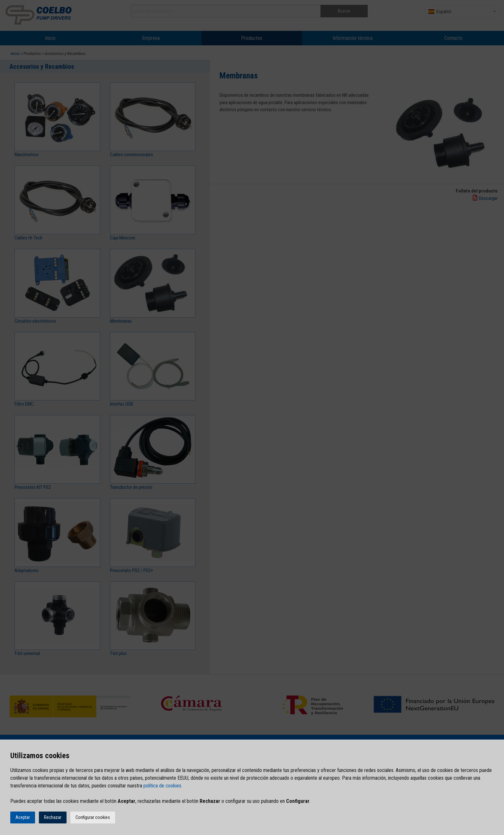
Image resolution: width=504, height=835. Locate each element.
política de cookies (162, 786)
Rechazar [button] (53, 817)
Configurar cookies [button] (93, 817)
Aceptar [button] (23, 817)
